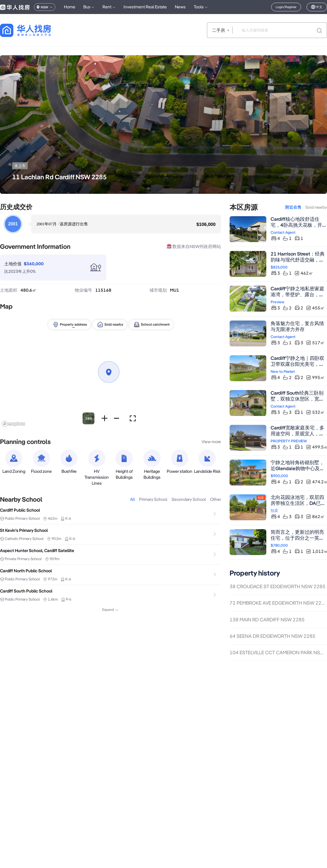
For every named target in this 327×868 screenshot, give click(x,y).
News (180, 7)
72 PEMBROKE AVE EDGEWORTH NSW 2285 (278, 603)
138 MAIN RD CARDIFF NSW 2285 (267, 620)
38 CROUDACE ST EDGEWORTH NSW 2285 (277, 586)
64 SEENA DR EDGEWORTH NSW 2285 (272, 636)
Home (70, 7)
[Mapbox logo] (13, 424)
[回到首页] (35, 30)
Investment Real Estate (145, 7)
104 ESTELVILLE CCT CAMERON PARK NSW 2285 (278, 652)
